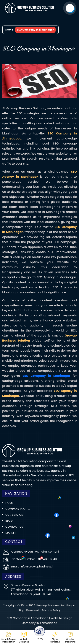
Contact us (14, 527)
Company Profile (18, 509)
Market (11, 533)
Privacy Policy (51, 610)
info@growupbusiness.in (37, 566)
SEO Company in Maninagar (46, 376)
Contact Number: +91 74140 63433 (35, 559)
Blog (9, 521)
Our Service (14, 515)
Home (9, 30)
